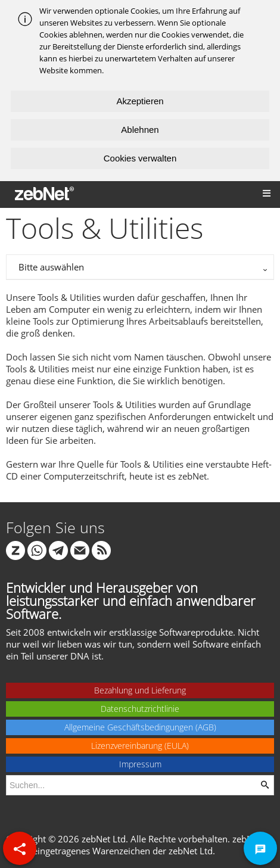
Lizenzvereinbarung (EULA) (140, 746)
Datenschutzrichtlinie (140, 709)
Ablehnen (140, 130)
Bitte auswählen (51, 267)
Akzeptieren (140, 101)
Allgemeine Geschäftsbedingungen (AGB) (140, 727)
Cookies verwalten (140, 158)
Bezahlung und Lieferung (140, 690)
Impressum (140, 764)
